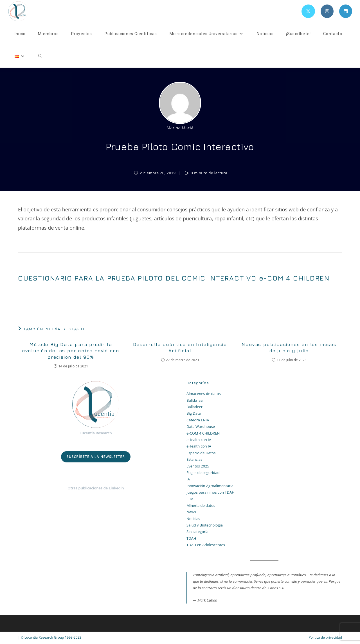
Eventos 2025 (198, 466)
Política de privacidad (325, 637)
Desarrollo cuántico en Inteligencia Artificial (180, 347)
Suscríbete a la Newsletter (96, 457)
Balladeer (194, 407)
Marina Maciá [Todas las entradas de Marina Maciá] (180, 128)
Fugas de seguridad (203, 473)
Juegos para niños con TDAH (211, 492)
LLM (190, 499)
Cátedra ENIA (198, 420)
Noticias (193, 519)
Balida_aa (195, 400)
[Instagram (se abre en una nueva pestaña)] (327, 11)
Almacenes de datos (204, 394)
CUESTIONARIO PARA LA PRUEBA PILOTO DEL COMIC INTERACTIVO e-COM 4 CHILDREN (174, 278)
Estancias (194, 459)
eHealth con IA (199, 440)
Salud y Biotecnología (205, 525)
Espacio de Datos (201, 453)
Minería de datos (201, 505)
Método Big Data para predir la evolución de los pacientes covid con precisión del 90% (71, 351)
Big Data (194, 413)
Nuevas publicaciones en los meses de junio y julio (289, 347)
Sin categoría (197, 532)
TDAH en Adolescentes (206, 545)
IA (188, 479)
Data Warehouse (201, 426)
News (191, 512)
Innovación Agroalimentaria (210, 486)
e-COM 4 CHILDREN (203, 433)
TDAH (191, 538)
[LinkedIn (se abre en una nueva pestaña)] (346, 11)
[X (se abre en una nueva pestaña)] (308, 11)
